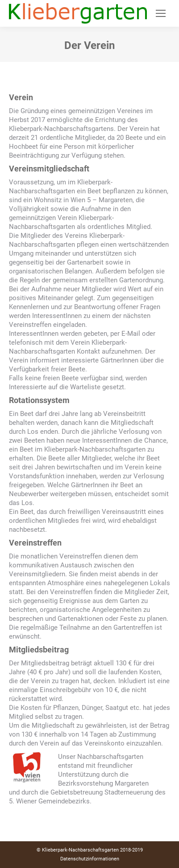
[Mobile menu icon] (161, 13)
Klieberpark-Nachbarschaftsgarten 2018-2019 (92, 850)
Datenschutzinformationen (90, 859)
